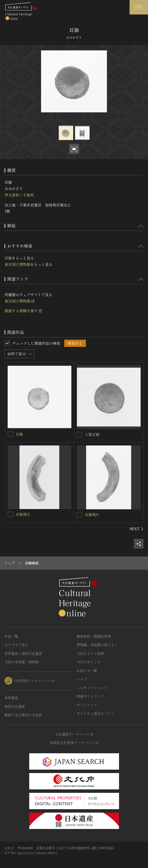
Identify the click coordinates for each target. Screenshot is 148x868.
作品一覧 (11, 636)
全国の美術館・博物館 (22, 662)
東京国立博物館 (17, 264)
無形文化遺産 (15, 706)
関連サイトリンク (90, 696)
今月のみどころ (89, 662)
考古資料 (12, 195)
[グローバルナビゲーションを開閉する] (139, 7)
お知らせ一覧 (87, 671)
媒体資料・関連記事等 (94, 636)
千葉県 (28, 195)
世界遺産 (11, 698)
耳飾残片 (23, 514)
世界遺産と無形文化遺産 (23, 653)
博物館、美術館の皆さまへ (97, 645)
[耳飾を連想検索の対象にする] (10, 434)
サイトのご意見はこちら (95, 713)
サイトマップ (87, 705)
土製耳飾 (92, 434)
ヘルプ (82, 679)
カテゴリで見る (16, 645)
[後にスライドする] (137, 529)
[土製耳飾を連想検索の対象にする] (80, 434)
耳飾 (8, 258)
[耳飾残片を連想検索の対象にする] (10, 514)
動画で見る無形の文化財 (23, 715)
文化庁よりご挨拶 (90, 653)
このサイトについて (92, 688)
